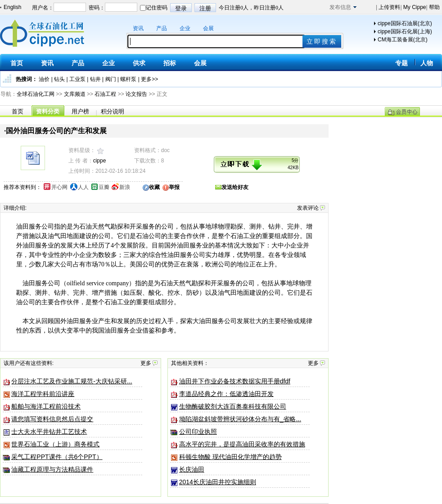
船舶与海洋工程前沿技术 (46, 406)
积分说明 (113, 111)
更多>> (149, 79)
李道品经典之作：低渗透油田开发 (226, 394)
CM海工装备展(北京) (403, 40)
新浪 (125, 187)
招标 (170, 63)
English (12, 7)
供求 (139, 63)
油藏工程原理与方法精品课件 (52, 469)
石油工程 (105, 94)
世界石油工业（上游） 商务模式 (55, 444)
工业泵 (77, 79)
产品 (162, 28)
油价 (44, 79)
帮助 (434, 7)
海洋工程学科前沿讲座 (43, 394)
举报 (174, 187)
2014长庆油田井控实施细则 (218, 482)
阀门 (111, 79)
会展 (208, 28)
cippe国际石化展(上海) (405, 31)
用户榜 (80, 111)
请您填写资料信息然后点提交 (52, 419)
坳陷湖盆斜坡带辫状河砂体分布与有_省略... (240, 419)
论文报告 (136, 94)
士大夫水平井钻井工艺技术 (49, 432)
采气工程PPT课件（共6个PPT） (57, 457)
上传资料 (389, 7)
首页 (17, 63)
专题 (401, 63)
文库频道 (75, 94)
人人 (83, 187)
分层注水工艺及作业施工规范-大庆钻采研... (72, 381)
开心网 (59, 187)
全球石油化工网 (36, 94)
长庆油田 (192, 469)
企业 (185, 28)
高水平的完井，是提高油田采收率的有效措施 (242, 444)
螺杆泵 (128, 79)
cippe (100, 161)
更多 (146, 363)
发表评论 (308, 208)
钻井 (95, 79)
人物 (427, 63)
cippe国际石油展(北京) (405, 23)
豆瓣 (104, 187)
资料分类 (48, 111)
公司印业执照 (198, 432)
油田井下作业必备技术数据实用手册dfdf (235, 381)
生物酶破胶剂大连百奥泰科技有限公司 (233, 406)
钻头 (59, 79)
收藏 (154, 187)
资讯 (138, 28)
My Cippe (414, 7)
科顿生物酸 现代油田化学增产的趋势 (230, 457)
